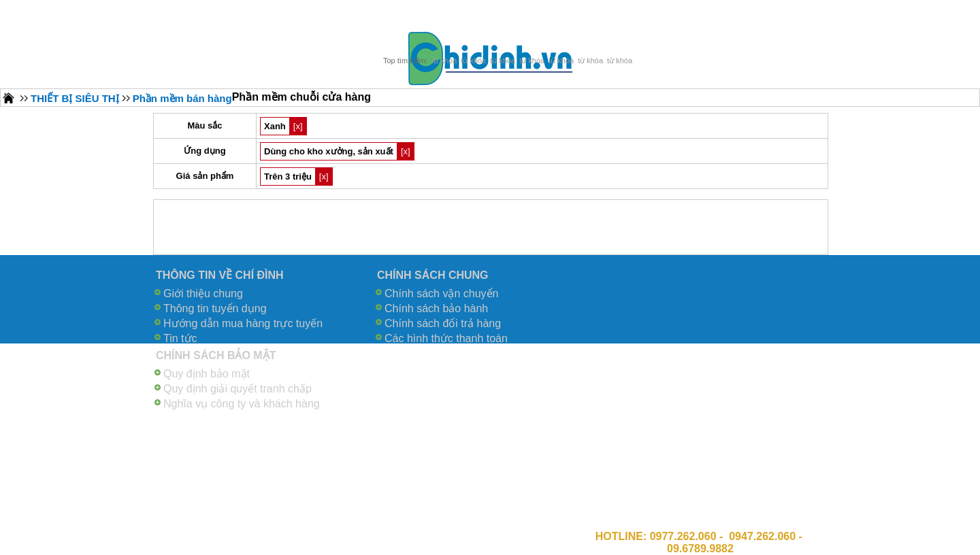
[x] (298, 126)
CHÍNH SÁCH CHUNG (433, 275)
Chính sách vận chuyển (441, 293)
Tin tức (180, 338)
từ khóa (444, 61)
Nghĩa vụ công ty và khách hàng (242, 404)
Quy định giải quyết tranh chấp (238, 389)
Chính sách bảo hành (436, 308)
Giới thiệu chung (203, 293)
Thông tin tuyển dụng (215, 308)
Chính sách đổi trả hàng (443, 323)
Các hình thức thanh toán (446, 338)
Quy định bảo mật (207, 374)
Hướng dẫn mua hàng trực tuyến (243, 323)
